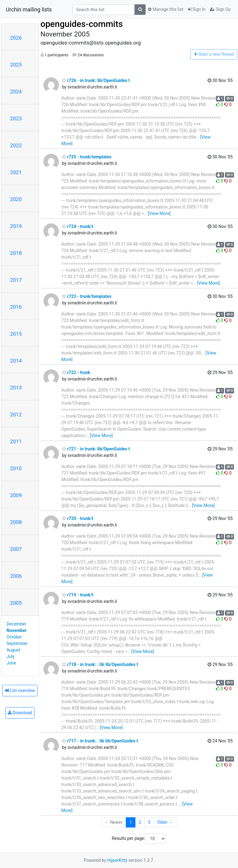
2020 (16, 199)
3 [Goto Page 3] (149, 822)
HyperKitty (117, 860)
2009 (16, 495)
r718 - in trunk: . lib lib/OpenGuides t (100, 664)
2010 (16, 468)
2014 (16, 361)
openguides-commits (82, 24)
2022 (16, 145)
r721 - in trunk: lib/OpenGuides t (96, 449)
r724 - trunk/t (78, 226)
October (14, 637)
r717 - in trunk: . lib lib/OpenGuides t (100, 741)
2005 (16, 603)
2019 (16, 226)
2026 (16, 38)
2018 (16, 253)
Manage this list (165, 9)
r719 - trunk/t (78, 595)
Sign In (197, 9)
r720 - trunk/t (78, 518)
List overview (20, 690)
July (10, 656)
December (16, 624)
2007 (16, 549)
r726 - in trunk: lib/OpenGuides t (96, 80)
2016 (16, 307)
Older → (165, 822)
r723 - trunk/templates (87, 296)
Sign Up (220, 9)
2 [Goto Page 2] (140, 822)
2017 (16, 280)
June (11, 663)
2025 (16, 65)
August (13, 650)
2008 (16, 522)
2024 (16, 92)
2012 (16, 415)
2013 (16, 388)
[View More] (159, 213)
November (17, 630)
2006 (16, 576)
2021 (16, 172)
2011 (16, 441)
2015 (16, 334)
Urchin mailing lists (29, 10)
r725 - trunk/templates (87, 157)
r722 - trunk (76, 372)
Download (20, 713)
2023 (16, 118)
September (17, 643)
